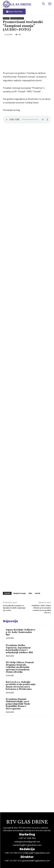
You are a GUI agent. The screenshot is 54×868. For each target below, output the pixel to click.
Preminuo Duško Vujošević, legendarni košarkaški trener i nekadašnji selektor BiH (19, 649)
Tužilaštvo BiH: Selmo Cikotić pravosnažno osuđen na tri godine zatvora (41, 609)
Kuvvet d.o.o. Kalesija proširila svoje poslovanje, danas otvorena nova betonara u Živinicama (21, 686)
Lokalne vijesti (17, 18)
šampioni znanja (19, 593)
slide (30, 593)
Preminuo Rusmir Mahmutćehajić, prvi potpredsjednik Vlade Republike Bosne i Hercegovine (18, 704)
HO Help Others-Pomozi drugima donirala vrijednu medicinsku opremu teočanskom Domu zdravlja (20, 667)
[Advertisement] (27, 558)
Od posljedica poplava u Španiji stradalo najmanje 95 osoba (14, 608)
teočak (37, 593)
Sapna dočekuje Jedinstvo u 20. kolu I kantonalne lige (20, 632)
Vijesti (6, 18)
